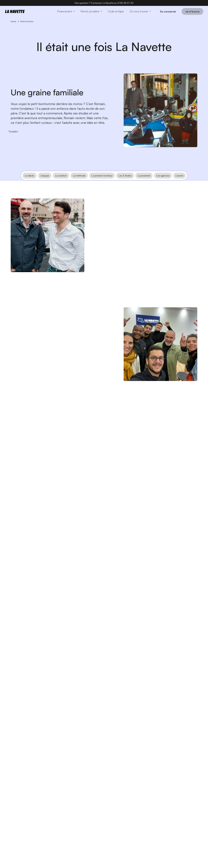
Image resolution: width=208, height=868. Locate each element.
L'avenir (179, 182)
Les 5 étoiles (125, 182)
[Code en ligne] (116, 12)
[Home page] (15, 11)
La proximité (144, 182)
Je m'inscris (192, 11)
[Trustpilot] (13, 131)
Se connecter (168, 11)
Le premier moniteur (102, 182)
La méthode (79, 182)
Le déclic (29, 182)
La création (61, 182)
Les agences (163, 182)
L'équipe (45, 182)
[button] (66, 12)
